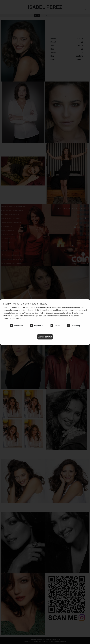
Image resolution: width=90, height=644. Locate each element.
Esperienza (37, 326)
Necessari (16, 326)
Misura (55, 326)
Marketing (74, 326)
